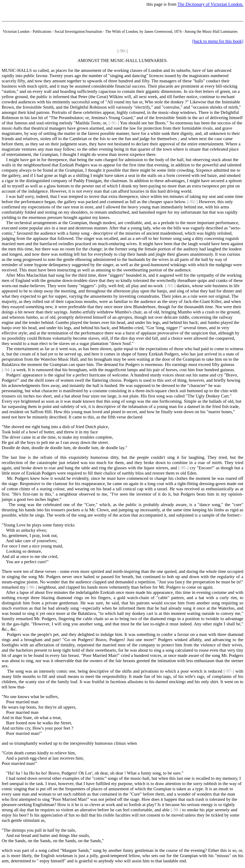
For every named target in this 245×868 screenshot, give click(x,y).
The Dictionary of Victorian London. (210, 4)
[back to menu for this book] (218, 41)
